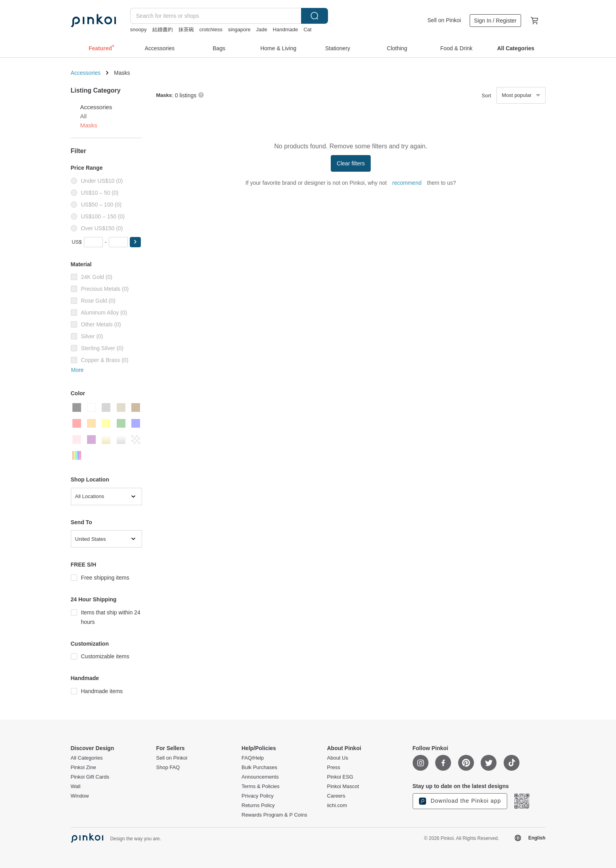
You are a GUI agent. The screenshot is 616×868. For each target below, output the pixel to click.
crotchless (211, 29)
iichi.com (337, 805)
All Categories (87, 758)
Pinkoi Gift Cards (90, 777)
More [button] (78, 370)
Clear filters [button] (351, 163)
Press (334, 768)
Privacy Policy (258, 796)
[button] (135, 242)
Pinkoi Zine (83, 768)
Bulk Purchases (260, 768)
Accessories (86, 73)
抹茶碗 (186, 29)
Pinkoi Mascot (343, 787)
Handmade (286, 29)
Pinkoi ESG (340, 777)
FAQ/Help (253, 758)
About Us (338, 758)
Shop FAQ (168, 768)
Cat (307, 29)
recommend (407, 183)
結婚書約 (163, 29)
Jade (262, 29)
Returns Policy (258, 805)
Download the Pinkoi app (460, 801)
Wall (76, 787)
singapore (239, 29)
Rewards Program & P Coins (275, 815)
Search (315, 16)
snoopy (138, 29)
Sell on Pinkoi (444, 20)
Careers (336, 796)
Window (80, 796)
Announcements (260, 777)
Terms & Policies (261, 787)
